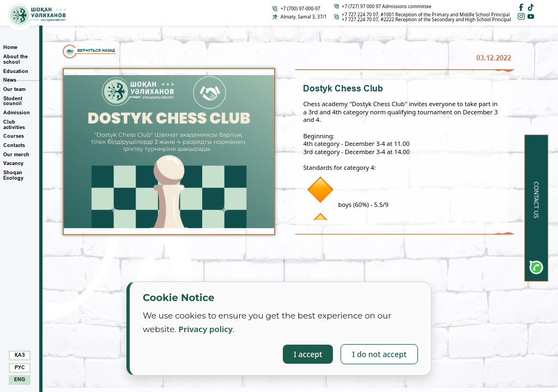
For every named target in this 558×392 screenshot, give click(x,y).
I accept (308, 354)
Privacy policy (205, 329)
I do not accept (379, 354)
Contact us (536, 200)
